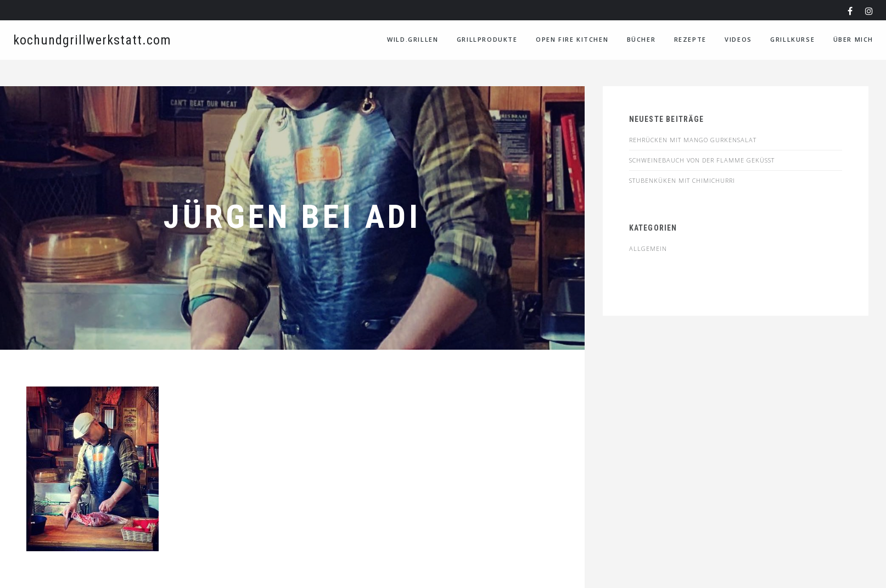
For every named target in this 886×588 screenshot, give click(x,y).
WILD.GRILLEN (413, 39)
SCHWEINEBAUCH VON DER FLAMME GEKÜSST (702, 160)
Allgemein (648, 248)
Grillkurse (792, 39)
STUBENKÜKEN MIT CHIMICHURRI (682, 180)
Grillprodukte (487, 39)
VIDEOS (738, 39)
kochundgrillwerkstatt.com (92, 40)
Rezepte (690, 39)
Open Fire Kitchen (572, 39)
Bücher (641, 39)
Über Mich (853, 39)
